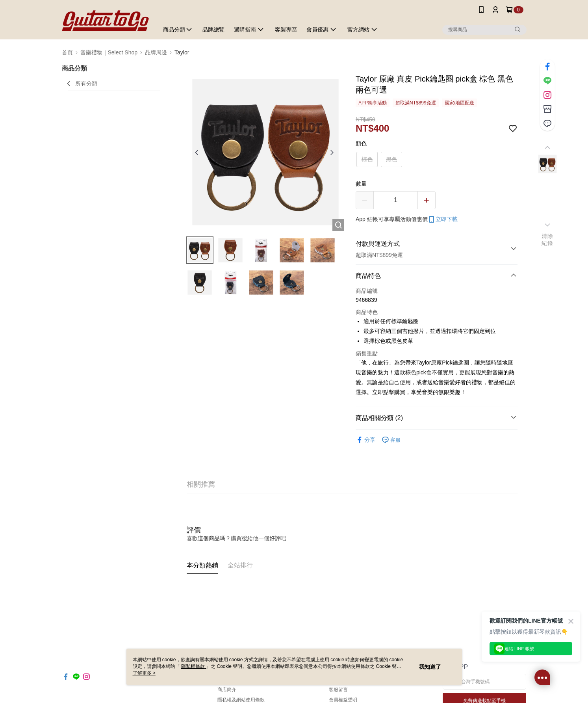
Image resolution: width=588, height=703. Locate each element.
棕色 (367, 159)
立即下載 (443, 219)
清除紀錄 (547, 240)
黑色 (391, 159)
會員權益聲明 (343, 700)
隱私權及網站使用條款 (241, 700)
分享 (365, 440)
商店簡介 (227, 690)
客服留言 (338, 690)
